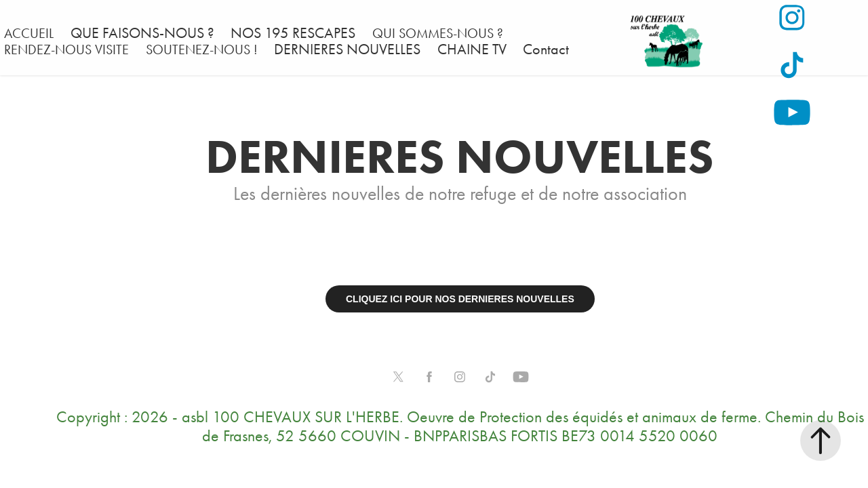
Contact (546, 49)
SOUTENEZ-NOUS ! (202, 49)
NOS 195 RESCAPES (293, 33)
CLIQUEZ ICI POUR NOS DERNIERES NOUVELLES (460, 299)
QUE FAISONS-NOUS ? (142, 33)
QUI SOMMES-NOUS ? (438, 33)
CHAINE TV (472, 49)
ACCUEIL (29, 33)
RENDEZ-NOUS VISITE (66, 49)
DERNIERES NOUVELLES (347, 49)
